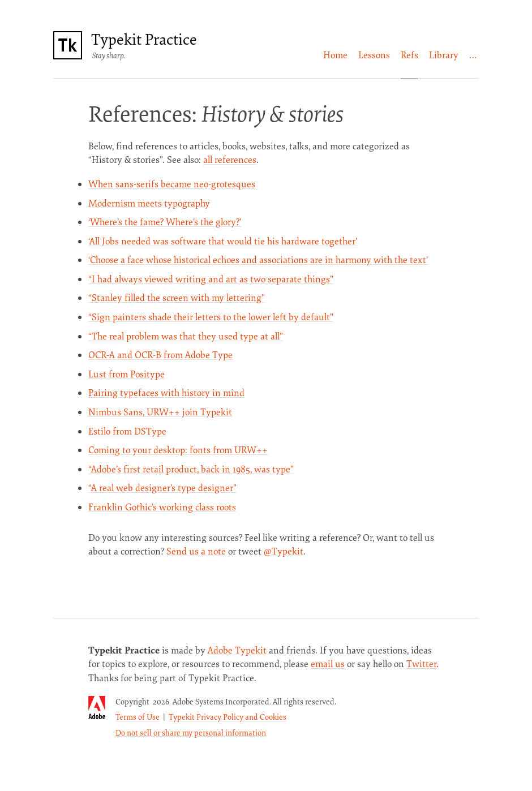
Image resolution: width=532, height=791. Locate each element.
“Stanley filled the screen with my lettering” (177, 298)
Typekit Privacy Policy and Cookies (228, 717)
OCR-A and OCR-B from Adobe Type (160, 355)
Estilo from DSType (127, 431)
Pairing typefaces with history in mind (166, 393)
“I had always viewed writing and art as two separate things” (211, 279)
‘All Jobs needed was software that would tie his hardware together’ (223, 241)
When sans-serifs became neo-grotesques (172, 184)
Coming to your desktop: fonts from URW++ (178, 450)
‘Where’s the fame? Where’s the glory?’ (165, 222)
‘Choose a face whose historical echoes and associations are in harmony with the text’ (258, 260)
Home (335, 55)
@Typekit (284, 551)
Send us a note (196, 551)
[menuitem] (335, 55)
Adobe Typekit (237, 650)
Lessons (374, 55)
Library (444, 55)
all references (230, 160)
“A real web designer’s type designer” (162, 488)
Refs (409, 55)
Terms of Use (138, 717)
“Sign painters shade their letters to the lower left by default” (211, 317)
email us (328, 664)
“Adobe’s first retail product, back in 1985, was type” (191, 469)
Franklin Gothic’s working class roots (162, 507)
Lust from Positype (126, 374)
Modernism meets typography (149, 203)
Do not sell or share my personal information (191, 732)
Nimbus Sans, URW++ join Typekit (160, 412)
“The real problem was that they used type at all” (186, 336)
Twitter (421, 664)
